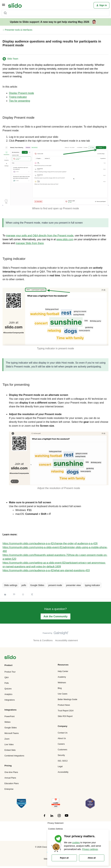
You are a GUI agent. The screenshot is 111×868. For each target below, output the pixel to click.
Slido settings (11, 585)
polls (24, 585)
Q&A (7, 677)
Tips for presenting (20, 101)
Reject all (64, 858)
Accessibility (63, 772)
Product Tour (10, 672)
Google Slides (37, 585)
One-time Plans (11, 772)
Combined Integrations (14, 756)
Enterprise (9, 789)
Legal (60, 766)
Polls (7, 683)
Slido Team (13, 59)
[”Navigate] (10, 658)
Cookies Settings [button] (55, 829)
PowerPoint (10, 716)
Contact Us (63, 733)
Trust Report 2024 (66, 711)
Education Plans (12, 783)
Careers (61, 744)
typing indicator (92, 585)
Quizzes (8, 689)
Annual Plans (10, 778)
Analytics (8, 694)
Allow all (92, 858)
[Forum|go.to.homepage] (15, 5)
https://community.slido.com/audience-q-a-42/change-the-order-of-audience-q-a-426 (50, 543)
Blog (60, 688)
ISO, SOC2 (63, 761)
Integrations (10, 700)
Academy (62, 677)
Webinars (62, 683)
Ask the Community (55, 616)
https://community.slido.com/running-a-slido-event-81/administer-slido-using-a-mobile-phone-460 (55, 549)
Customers (62, 750)
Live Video (9, 745)
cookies (76, 842)
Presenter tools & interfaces (19, 30)
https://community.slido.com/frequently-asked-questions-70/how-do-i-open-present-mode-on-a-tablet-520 (55, 557)
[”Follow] (44, 817)
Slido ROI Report (65, 716)
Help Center (63, 671)
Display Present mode (22, 93)
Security (61, 755)
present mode (55, 585)
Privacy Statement (55, 823)
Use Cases (63, 694)
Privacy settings (90, 849)
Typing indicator (18, 97)
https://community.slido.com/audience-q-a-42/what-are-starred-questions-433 (46, 570)
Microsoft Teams (12, 733)
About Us (62, 738)
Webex (8, 722)
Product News (64, 705)
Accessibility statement (67, 640)
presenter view (73, 585)
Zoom (7, 739)
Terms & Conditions (43, 640)
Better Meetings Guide (67, 699)
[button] (4, 6)
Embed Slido (10, 750)
